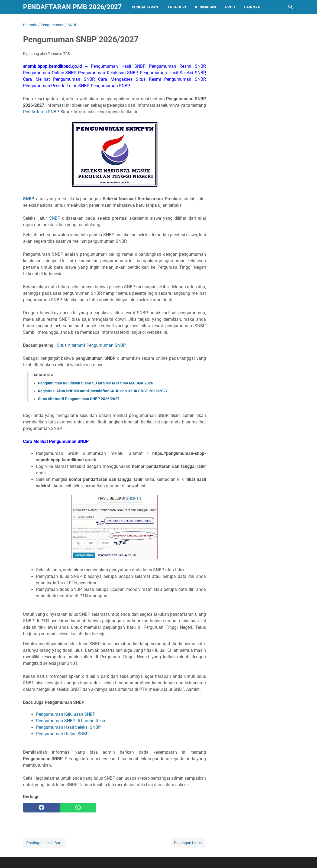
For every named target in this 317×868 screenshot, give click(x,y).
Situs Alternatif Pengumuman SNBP (91, 345)
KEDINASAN (206, 7)
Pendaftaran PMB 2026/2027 (72, 7)
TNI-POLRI (177, 7)
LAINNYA (252, 7)
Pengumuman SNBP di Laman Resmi (72, 721)
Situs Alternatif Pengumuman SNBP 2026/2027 (79, 399)
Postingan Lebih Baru (44, 843)
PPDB (230, 7)
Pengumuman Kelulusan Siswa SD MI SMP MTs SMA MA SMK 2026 (96, 383)
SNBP (55, 218)
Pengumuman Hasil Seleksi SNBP (68, 727)
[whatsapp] (78, 808)
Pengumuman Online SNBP (62, 734)
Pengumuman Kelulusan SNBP (66, 714)
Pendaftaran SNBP (41, 112)
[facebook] (41, 808)
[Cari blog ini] (291, 7)
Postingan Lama (188, 843)
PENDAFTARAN (145, 7)
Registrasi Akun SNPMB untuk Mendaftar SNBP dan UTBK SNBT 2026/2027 (103, 391)
